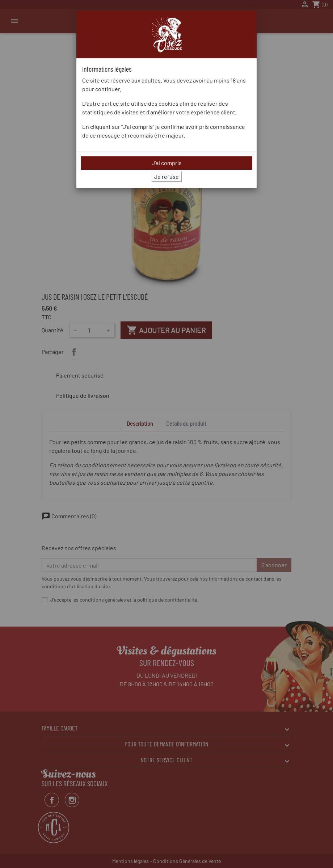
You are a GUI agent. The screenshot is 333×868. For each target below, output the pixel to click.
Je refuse (166, 176)
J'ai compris (167, 163)
